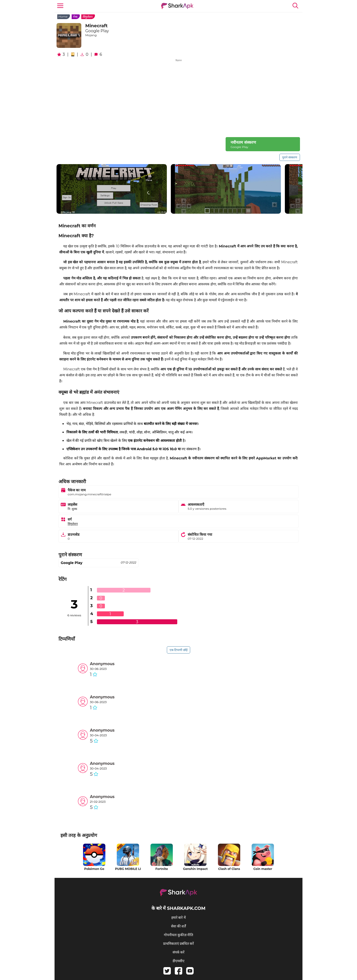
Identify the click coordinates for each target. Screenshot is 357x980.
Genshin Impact (195, 869)
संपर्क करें (179, 952)
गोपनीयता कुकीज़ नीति (179, 935)
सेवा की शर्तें (179, 926)
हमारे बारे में (178, 918)
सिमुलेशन (87, 17)
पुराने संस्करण (290, 157)
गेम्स (75, 17)
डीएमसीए (178, 961)
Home (63, 16)
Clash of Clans (229, 869)
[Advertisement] (178, 97)
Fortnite (162, 869)
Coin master (263, 869)
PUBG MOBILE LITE (128, 869)
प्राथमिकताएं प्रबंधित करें (179, 944)
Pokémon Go (94, 869)
